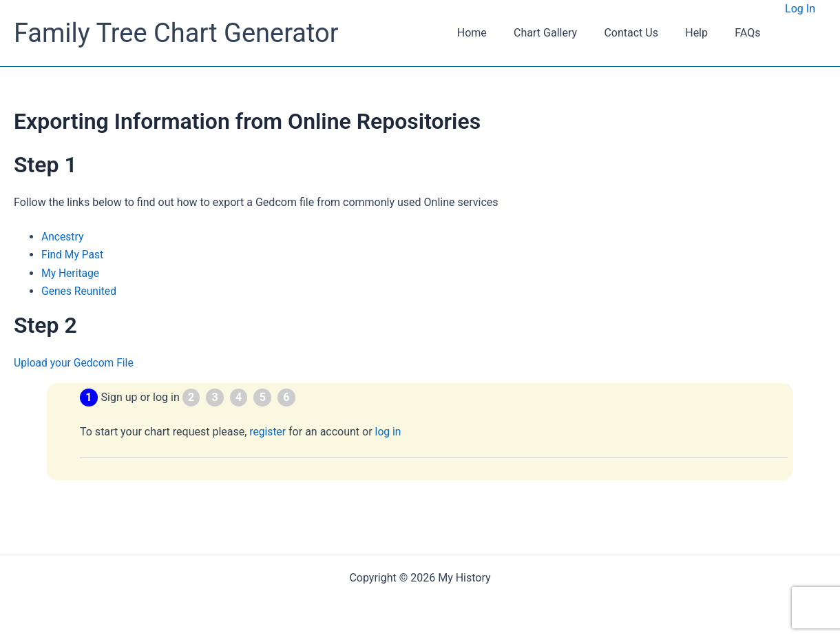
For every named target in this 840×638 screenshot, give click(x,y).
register (268, 432)
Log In (800, 9)
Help (704, 33)
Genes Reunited (80, 291)
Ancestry (63, 237)
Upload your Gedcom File (75, 363)
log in (389, 432)
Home (495, 33)
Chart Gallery (563, 33)
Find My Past (73, 255)
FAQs (750, 33)
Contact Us (644, 33)
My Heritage (71, 273)
